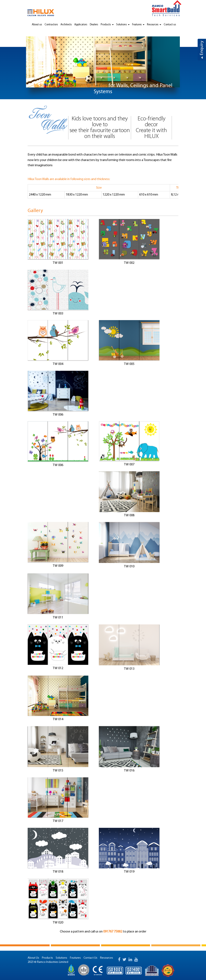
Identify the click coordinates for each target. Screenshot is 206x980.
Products (107, 25)
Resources (154, 25)
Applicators (81, 25)
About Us (33, 958)
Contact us (170, 25)
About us (37, 25)
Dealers (94, 25)
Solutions (123, 25)
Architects (66, 25)
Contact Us (90, 958)
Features (138, 25)
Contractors (51, 25)
